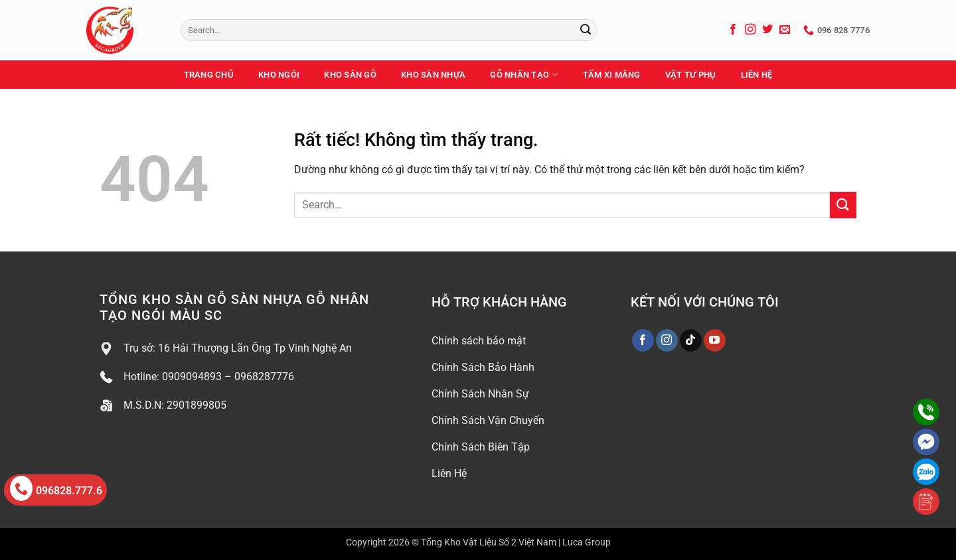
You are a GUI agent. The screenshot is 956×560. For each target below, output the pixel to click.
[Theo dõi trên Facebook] (733, 30)
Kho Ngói (279, 75)
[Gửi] (586, 31)
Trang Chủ (209, 75)
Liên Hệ (757, 75)
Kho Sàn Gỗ (350, 75)
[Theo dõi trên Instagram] (750, 30)
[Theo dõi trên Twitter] (767, 30)
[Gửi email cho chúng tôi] (785, 30)
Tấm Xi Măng (612, 75)
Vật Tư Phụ (691, 75)
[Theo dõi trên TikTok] (691, 340)
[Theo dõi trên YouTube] (715, 340)
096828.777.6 (56, 488)
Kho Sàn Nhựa (433, 75)
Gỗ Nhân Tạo (524, 75)
